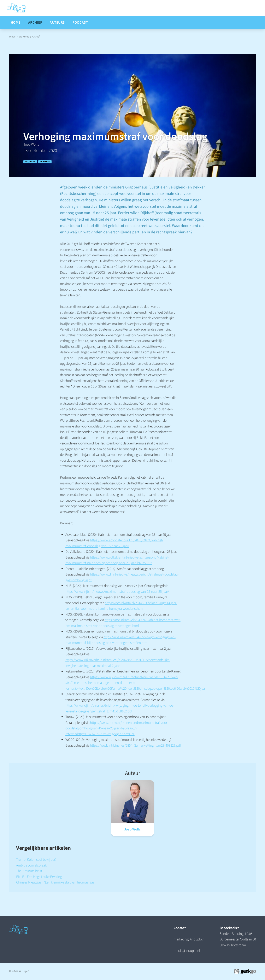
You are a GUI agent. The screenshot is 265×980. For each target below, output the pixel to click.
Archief (36, 37)
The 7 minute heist (29, 871)
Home (26, 37)
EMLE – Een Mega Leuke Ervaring (39, 877)
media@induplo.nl (187, 951)
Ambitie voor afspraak (31, 865)
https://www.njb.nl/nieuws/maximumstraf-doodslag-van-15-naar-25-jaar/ (117, 592)
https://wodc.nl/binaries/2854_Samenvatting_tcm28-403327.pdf (136, 745)
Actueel (45, 162)
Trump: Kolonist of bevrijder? (36, 860)
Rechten (30, 162)
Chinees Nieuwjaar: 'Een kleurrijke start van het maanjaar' (56, 882)
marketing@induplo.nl (190, 939)
